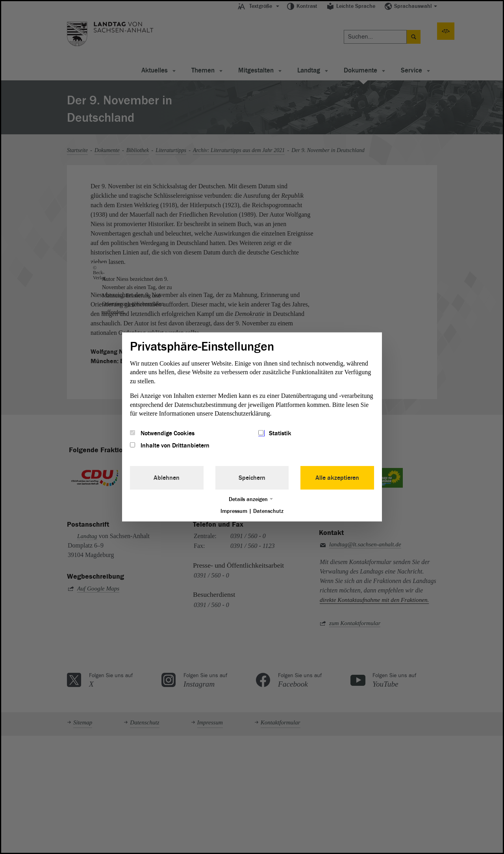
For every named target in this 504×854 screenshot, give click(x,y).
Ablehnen (167, 477)
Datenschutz (268, 511)
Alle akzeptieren (337, 477)
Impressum (234, 511)
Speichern (252, 477)
